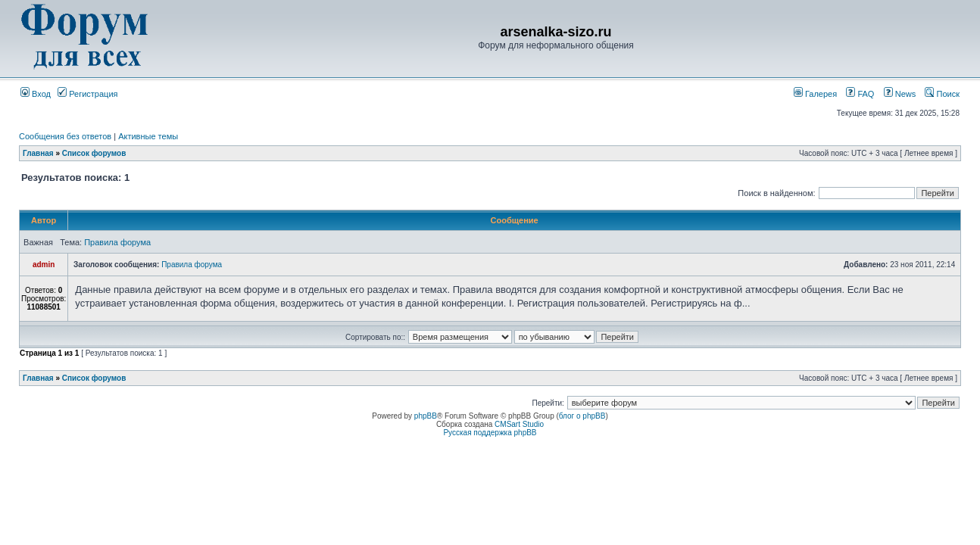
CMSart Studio (519, 424)
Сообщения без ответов (65, 136)
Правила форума (117, 242)
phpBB (426, 416)
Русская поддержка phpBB (490, 433)
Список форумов (94, 153)
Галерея (815, 94)
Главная (38, 153)
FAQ (860, 94)
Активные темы (148, 136)
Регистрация (87, 94)
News (896, 94)
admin (44, 265)
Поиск (942, 94)
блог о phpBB (582, 416)
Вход (36, 94)
